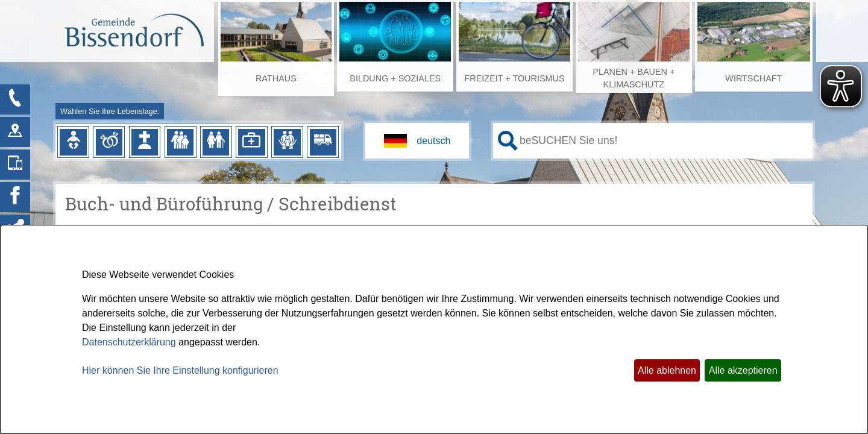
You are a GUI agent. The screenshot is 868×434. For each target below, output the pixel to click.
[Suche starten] (508, 141)
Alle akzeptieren (743, 370)
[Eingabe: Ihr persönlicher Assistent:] (664, 140)
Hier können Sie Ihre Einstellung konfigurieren (180, 370)
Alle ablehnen (667, 370)
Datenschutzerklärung (129, 342)
